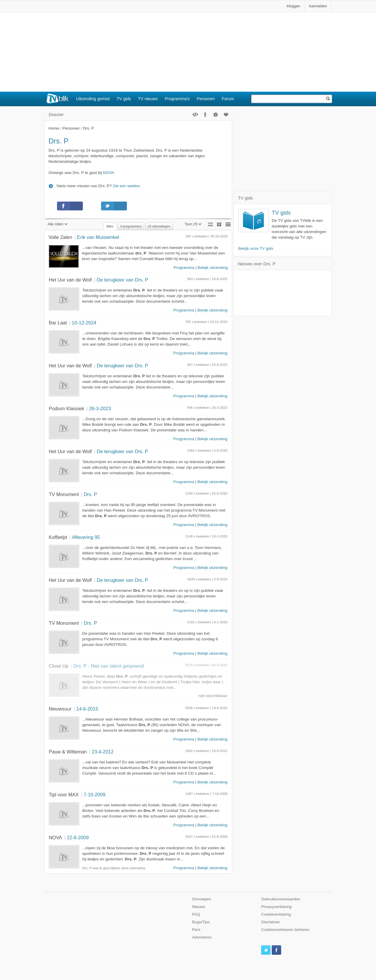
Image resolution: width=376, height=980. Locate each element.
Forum (228, 99)
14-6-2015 (87, 709)
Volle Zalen (60, 237)
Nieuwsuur (60, 709)
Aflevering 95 (86, 537)
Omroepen (202, 899)
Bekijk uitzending (213, 268)
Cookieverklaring (276, 914)
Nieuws (199, 907)
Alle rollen (57, 224)
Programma (184, 268)
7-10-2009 (94, 795)
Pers (196, 930)
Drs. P (90, 494)
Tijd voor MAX (64, 795)
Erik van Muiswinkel (98, 237)
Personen (206, 99)
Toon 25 (193, 224)
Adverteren (202, 937)
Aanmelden (318, 6)
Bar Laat (58, 323)
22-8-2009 (78, 837)
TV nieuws (148, 99)
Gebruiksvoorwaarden (281, 899)
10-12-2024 (84, 323)
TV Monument (64, 494)
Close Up (59, 666)
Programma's (177, 99)
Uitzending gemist (93, 99)
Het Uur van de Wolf (70, 280)
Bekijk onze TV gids (256, 248)
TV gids (124, 99)
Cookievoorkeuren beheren (285, 930)
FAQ (196, 914)
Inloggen (293, 6)
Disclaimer (270, 922)
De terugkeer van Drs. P (122, 280)
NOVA (109, 173)
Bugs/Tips (201, 922)
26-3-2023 (100, 408)
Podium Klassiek (67, 408)
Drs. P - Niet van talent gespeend (109, 666)
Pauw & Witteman (68, 752)
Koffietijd (58, 537)
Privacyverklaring (276, 907)
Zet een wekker (126, 186)
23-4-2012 (103, 752)
